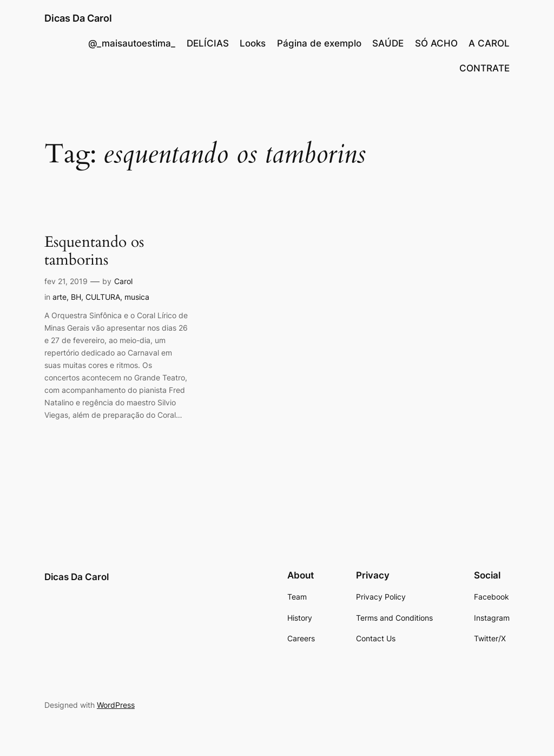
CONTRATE (484, 68)
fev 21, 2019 (66, 281)
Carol (123, 281)
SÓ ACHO (436, 43)
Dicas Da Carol (78, 18)
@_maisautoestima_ (132, 43)
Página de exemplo (319, 43)
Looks (253, 43)
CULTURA (103, 297)
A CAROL (489, 43)
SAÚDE (388, 43)
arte (60, 297)
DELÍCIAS (208, 43)
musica (137, 297)
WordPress (116, 705)
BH (76, 297)
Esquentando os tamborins (94, 251)
